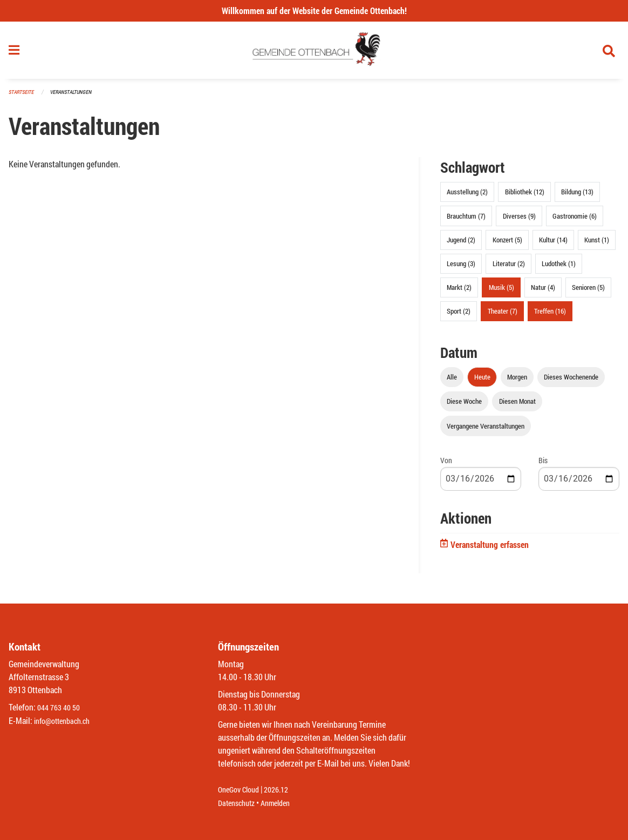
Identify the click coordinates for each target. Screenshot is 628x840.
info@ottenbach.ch (66, 721)
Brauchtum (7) (466, 220)
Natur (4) (543, 292)
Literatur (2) (509, 268)
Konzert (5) (507, 244)
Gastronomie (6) (575, 220)
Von (446, 465)
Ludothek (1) (559, 268)
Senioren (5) (588, 292)
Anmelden (283, 803)
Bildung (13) (577, 197)
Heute (482, 382)
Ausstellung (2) (467, 197)
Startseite (23, 97)
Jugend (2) (461, 244)
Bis (543, 465)
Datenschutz (239, 803)
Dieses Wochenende (571, 382)
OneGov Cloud (241, 790)
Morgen (517, 382)
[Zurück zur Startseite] (314, 53)
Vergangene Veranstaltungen (486, 430)
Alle (452, 382)
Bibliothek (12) (525, 197)
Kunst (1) (597, 244)
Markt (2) (459, 292)
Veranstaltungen (76, 97)
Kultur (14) (553, 244)
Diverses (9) (519, 220)
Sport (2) (459, 316)
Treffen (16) (550, 316)
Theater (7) (503, 316)
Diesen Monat (517, 406)
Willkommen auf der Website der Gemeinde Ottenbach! (314, 11)
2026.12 (284, 790)
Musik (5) (501, 292)
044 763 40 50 (61, 708)
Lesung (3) (461, 268)
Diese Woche (464, 406)
